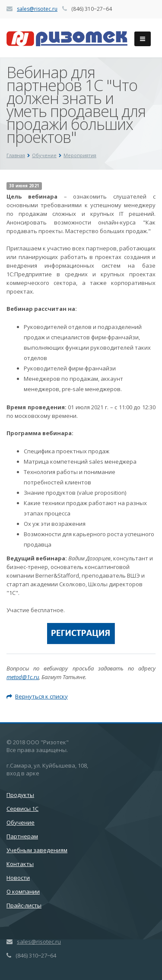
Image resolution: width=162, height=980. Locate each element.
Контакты (20, 864)
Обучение (21, 822)
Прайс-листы (24, 905)
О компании (23, 891)
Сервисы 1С (22, 809)
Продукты (20, 795)
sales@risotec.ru (37, 9)
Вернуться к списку (37, 696)
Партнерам (22, 836)
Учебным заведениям (37, 850)
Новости (18, 878)
